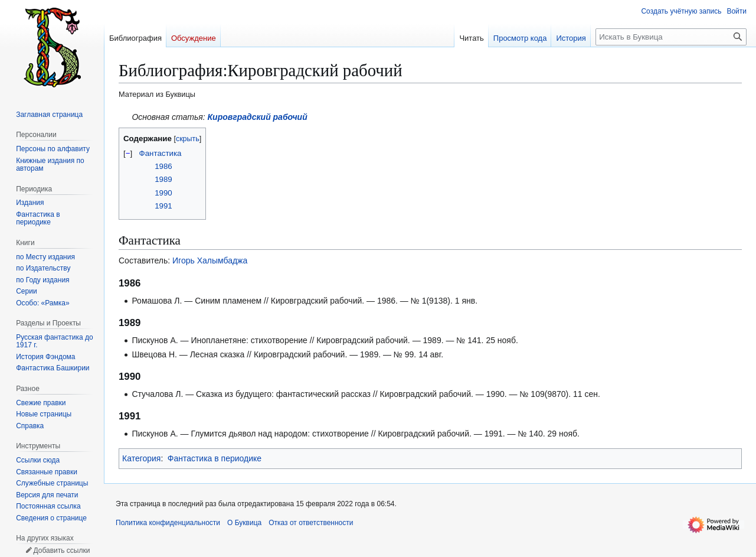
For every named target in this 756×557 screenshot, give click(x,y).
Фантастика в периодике (215, 458)
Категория (141, 458)
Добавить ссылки (61, 551)
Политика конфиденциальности (168, 523)
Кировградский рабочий (258, 117)
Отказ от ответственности (311, 523)
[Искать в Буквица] (671, 37)
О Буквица (244, 523)
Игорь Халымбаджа (210, 260)
